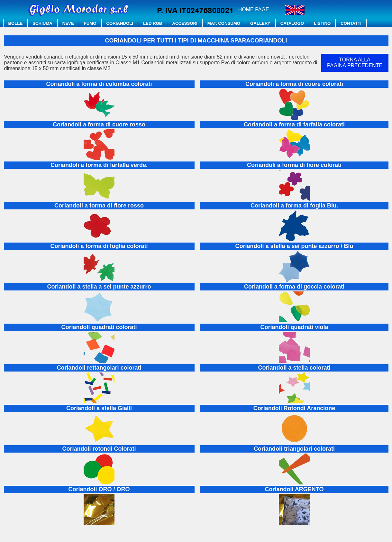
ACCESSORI (185, 23)
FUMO (90, 23)
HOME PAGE (254, 9)
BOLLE (16, 23)
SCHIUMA (42, 23)
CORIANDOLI (120, 23)
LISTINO (322, 23)
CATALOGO (292, 23)
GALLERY (260, 23)
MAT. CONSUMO (224, 23)
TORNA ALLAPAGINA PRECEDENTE (355, 63)
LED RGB (153, 23)
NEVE (68, 23)
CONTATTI (351, 23)
